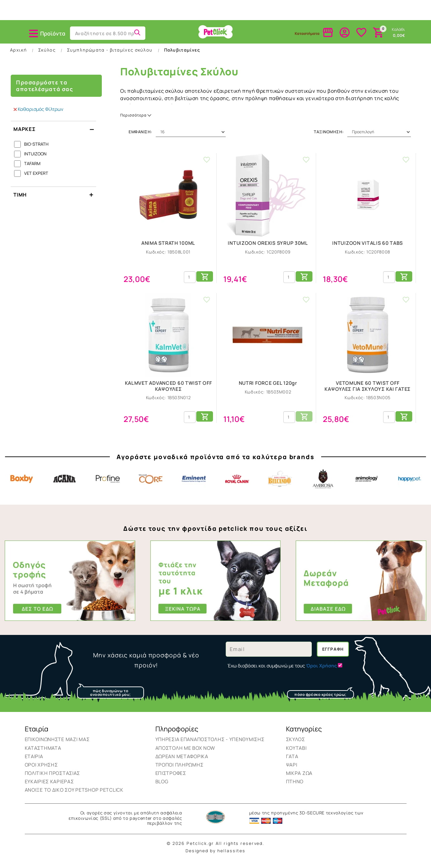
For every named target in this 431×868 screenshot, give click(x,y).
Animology (366, 489)
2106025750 (83, 13)
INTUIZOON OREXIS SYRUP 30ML (268, 253)
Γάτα (157, 46)
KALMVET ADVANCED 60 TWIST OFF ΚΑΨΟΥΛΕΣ (168, 396)
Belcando (280, 489)
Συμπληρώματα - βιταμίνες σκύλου (110, 59)
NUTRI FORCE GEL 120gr (268, 393)
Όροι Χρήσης (41, 774)
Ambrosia (323, 489)
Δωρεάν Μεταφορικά (182, 766)
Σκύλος (40, 46)
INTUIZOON (35, 163)
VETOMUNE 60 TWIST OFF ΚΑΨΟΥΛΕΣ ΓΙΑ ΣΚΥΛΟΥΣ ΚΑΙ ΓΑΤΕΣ (368, 396)
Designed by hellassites (215, 860)
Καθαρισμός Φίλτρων (38, 118)
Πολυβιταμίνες (182, 59)
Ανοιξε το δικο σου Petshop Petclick (74, 800)
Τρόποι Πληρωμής (179, 774)
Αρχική (18, 59)
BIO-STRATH (36, 153)
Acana (65, 489)
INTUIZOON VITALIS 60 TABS (368, 253)
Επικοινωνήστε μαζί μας (57, 749)
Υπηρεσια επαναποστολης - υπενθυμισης (210, 749)
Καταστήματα (43, 757)
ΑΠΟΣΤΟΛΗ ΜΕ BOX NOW (185, 757)
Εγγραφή (333, 659)
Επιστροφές (171, 782)
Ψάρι (215, 46)
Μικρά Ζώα (274, 46)
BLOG (162, 791)
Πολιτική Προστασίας (53, 782)
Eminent (194, 489)
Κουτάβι (98, 46)
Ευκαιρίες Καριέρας (49, 791)
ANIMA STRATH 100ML (168, 253)
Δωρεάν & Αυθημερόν (348, 12)
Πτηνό (333, 46)
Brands (392, 46)
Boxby (21, 489)
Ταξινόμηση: (329, 141)
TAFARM (32, 173)
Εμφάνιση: (140, 141)
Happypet (410, 489)
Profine (108, 489)
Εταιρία (34, 766)
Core (151, 489)
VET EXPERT (36, 183)
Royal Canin (237, 489)
